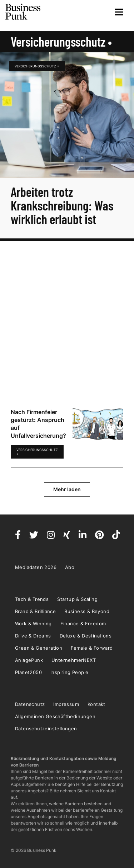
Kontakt (96, 704)
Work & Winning (33, 623)
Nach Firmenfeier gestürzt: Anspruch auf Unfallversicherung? (38, 424)
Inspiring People (69, 672)
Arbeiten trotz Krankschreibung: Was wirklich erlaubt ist (62, 205)
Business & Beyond (87, 611)
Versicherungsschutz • (37, 66)
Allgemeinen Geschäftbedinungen (55, 716)
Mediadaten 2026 (36, 567)
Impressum (66, 704)
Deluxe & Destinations (86, 636)
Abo (70, 567)
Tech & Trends (32, 599)
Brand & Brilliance (35, 611)
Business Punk (23, 12)
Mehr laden (67, 489)
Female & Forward (92, 648)
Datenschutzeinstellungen (46, 729)
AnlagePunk (29, 660)
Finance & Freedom (83, 623)
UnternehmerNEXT (74, 660)
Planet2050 (28, 672)
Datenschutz (30, 704)
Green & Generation (39, 648)
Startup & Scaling (77, 599)
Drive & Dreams (33, 636)
